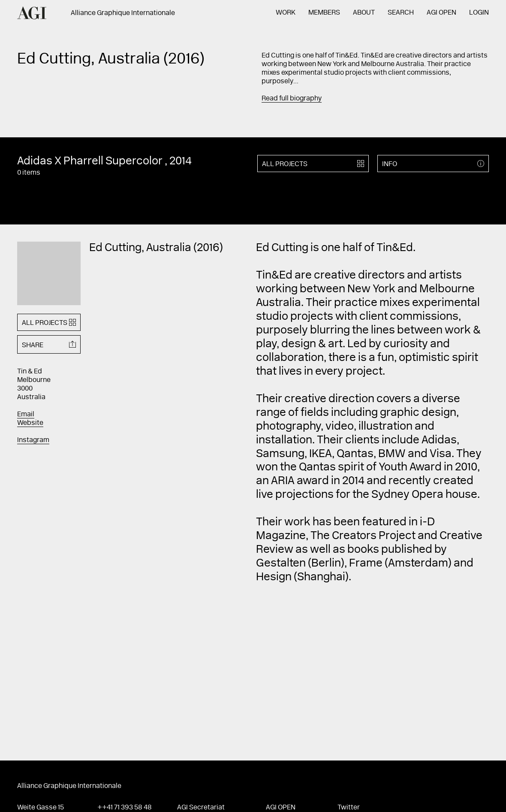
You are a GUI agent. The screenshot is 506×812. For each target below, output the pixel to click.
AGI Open (441, 13)
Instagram (33, 440)
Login (479, 13)
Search (401, 13)
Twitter (349, 808)
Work (286, 13)
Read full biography (292, 99)
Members (324, 13)
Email (26, 415)
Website (30, 423)
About (364, 13)
